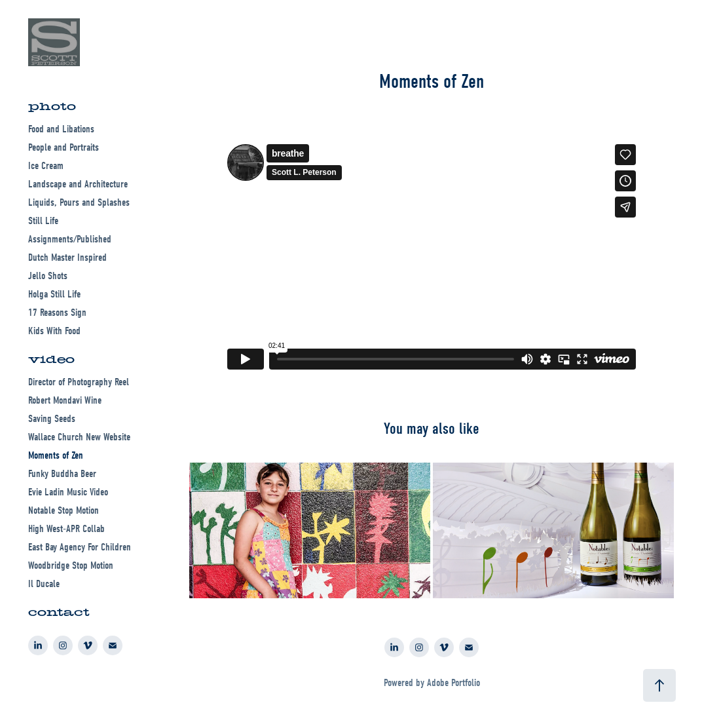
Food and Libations (61, 129)
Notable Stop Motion (64, 510)
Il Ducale (44, 584)
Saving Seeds (52, 419)
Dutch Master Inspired (67, 258)
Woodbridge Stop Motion (71, 565)
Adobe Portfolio (453, 683)
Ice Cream (46, 166)
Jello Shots (48, 276)
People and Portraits (64, 147)
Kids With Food (54, 331)
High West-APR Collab (66, 529)
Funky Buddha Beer (62, 474)
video (51, 359)
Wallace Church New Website (79, 437)
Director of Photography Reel (79, 382)
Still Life (43, 221)
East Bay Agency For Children (80, 547)
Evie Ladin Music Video (68, 492)
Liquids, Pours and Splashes (79, 202)
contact (59, 612)
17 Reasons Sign (57, 313)
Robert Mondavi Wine (65, 400)
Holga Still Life (54, 294)
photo (52, 106)
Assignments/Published (70, 239)
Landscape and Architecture (78, 184)
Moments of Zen (56, 455)
